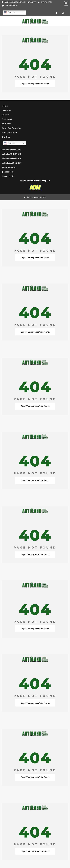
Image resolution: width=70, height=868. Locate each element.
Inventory (7, 110)
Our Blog (6, 137)
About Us (6, 124)
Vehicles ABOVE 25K (11, 163)
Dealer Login (8, 176)
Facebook (7, 172)
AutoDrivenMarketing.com (40, 181)
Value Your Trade (10, 133)
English (9, 13)
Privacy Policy (8, 167)
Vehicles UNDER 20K (12, 158)
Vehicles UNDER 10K (11, 150)
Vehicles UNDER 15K (11, 154)
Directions (7, 119)
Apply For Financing (12, 128)
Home (5, 106)
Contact (6, 115)
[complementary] (62, 860)
